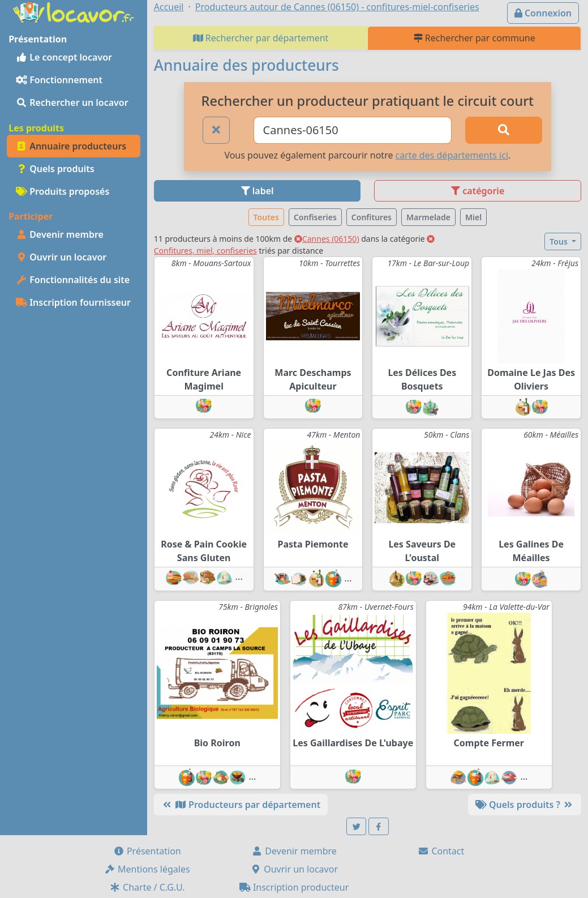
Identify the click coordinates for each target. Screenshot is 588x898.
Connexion (543, 13)
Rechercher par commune (475, 38)
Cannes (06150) (327, 239)
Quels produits (55, 169)
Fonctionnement (59, 80)
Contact (441, 851)
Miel (473, 217)
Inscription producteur (294, 887)
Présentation (147, 851)
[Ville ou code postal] (353, 130)
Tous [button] (559, 241)
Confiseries (315, 217)
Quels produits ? (525, 805)
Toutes (266, 217)
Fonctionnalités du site (73, 280)
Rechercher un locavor (72, 102)
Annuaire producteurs (71, 146)
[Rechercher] (504, 130)
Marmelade (428, 217)
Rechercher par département (261, 38)
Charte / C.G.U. (147, 887)
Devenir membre (60, 234)
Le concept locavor (64, 57)
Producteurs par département (241, 805)
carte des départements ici (452, 155)
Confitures (372, 217)
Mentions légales (147, 869)
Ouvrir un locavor (61, 257)
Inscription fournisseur (73, 302)
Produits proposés (63, 191)
